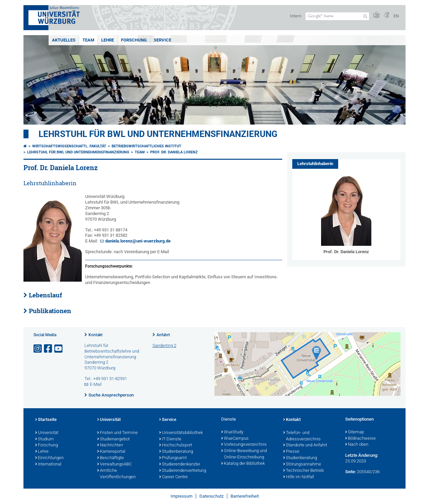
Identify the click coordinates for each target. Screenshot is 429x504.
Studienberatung (176, 452)
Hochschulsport (176, 445)
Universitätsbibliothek (181, 433)
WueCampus (235, 439)
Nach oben (357, 445)
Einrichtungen (49, 458)
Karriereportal (111, 452)
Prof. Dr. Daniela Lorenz (174, 152)
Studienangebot (113, 439)
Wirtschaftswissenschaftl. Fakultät (69, 146)
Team (88, 40)
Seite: (351, 472)
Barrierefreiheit (245, 496)
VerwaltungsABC (114, 464)
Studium (45, 439)
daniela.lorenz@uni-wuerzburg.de (138, 241)
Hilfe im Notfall (299, 477)
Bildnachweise (360, 439)
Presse (291, 452)
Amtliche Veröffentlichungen (116, 474)
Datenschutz (211, 496)
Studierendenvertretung (183, 471)
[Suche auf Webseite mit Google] (337, 16)
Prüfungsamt (173, 458)
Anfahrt (163, 335)
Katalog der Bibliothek (243, 464)
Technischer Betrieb (303, 471)
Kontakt (96, 335)
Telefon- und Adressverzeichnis (302, 436)
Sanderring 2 (164, 345)
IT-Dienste (170, 439)
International (48, 464)
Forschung (134, 40)
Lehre (108, 40)
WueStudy (232, 432)
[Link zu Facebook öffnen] (49, 349)
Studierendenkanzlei (180, 464)
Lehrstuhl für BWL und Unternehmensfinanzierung (158, 134)
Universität (47, 433)
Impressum (181, 496)
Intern (296, 16)
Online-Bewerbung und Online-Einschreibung (244, 454)
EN (396, 16)
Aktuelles (64, 40)
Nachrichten (110, 445)
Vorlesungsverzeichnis (244, 445)
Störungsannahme (302, 464)
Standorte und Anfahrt (305, 445)
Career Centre (173, 477)
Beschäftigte (111, 458)
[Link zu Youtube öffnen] (59, 349)
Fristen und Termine (117, 433)
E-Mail (96, 384)
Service (163, 40)
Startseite (46, 420)
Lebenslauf (45, 295)
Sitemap (355, 432)
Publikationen (50, 311)
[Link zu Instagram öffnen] (38, 349)
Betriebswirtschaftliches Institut (146, 146)
